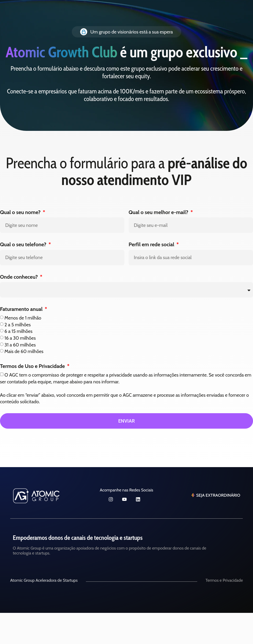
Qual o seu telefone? (24, 244)
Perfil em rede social (152, 244)
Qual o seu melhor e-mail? (159, 212)
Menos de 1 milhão (23, 318)
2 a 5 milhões (18, 324)
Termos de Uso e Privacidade (33, 366)
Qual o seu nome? (21, 212)
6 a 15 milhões (18, 331)
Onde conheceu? (20, 277)
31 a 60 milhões (20, 345)
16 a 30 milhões (20, 338)
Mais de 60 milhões (24, 351)
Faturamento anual (22, 309)
